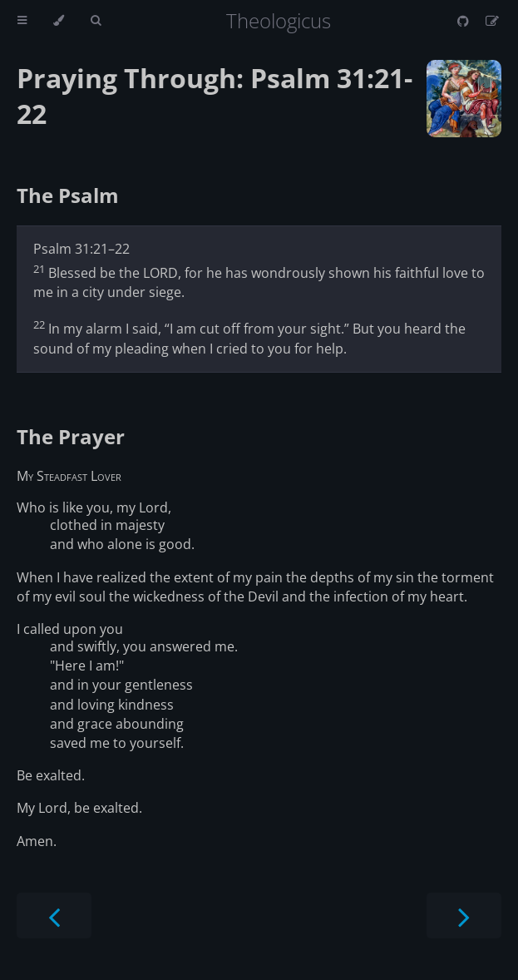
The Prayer (71, 436)
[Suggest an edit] (492, 21)
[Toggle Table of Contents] (22, 21)
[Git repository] (465, 21)
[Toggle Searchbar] (96, 21)
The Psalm (68, 195)
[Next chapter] (464, 916)
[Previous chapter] (54, 916)
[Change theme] (59, 21)
